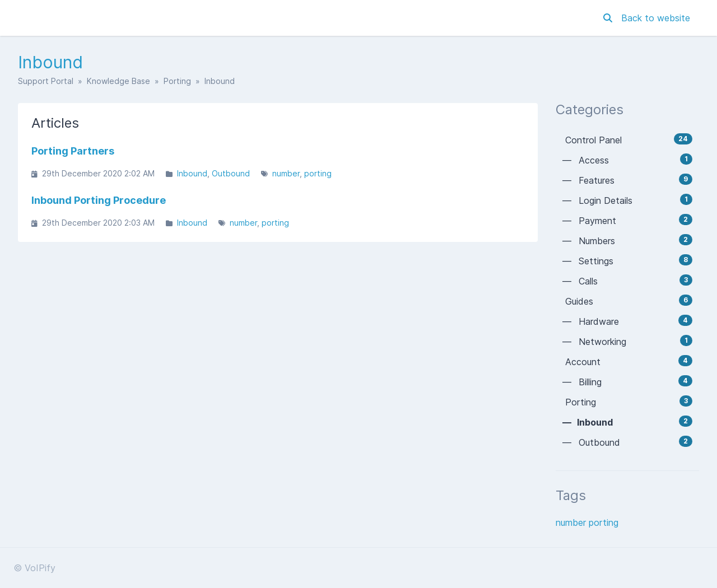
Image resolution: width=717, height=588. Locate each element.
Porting (177, 81)
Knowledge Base (118, 81)
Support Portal (46, 81)
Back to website (656, 18)
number (286, 173)
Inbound (192, 173)
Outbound (231, 173)
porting (318, 173)
